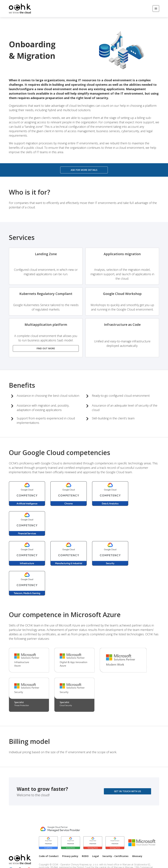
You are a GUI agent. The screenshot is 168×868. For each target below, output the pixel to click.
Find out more (46, 348)
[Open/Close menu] (156, 9)
